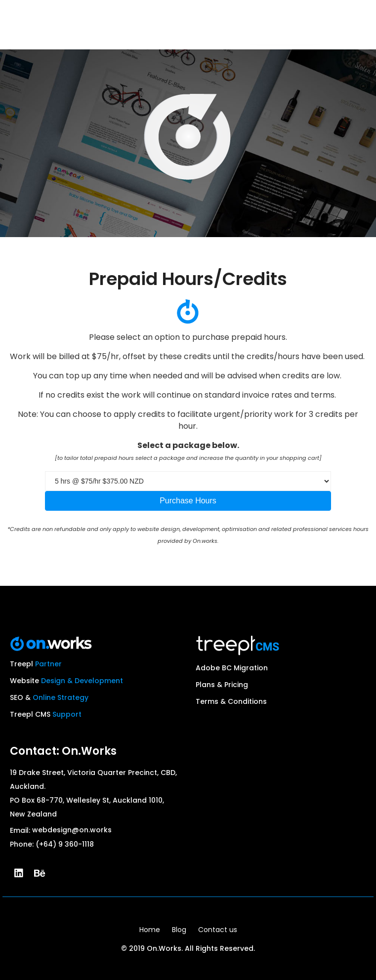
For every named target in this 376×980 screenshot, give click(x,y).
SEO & (49, 697)
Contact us (218, 930)
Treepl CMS (46, 714)
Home (150, 930)
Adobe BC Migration (232, 668)
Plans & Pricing (222, 685)
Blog (179, 930)
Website (66, 681)
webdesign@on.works (72, 830)
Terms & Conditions (231, 701)
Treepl (36, 664)
